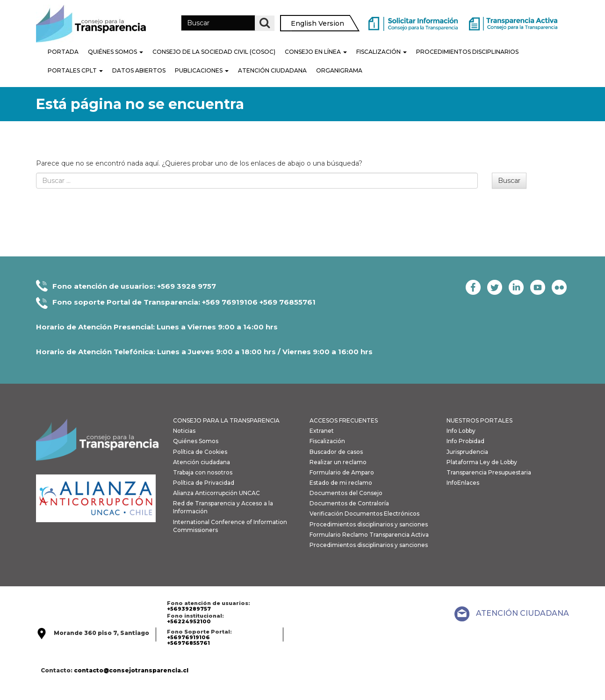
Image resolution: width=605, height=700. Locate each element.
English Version (317, 23)
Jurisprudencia (467, 452)
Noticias (184, 431)
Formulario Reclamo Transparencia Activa (369, 535)
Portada (63, 52)
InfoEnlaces (463, 483)
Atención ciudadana (202, 462)
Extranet (322, 431)
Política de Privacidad (204, 483)
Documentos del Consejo (346, 493)
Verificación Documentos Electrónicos (364, 514)
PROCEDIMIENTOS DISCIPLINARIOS (467, 52)
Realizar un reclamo (338, 462)
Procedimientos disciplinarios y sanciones (369, 524)
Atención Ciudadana (272, 70)
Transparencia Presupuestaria (489, 472)
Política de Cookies (200, 452)
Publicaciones (202, 70)
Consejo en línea (316, 52)
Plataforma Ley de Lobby (482, 462)
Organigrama (339, 70)
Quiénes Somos (115, 52)
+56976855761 (188, 643)
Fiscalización (382, 52)
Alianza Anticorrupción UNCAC (216, 493)
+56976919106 (188, 637)
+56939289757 (189, 609)
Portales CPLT (75, 70)
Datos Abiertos (139, 70)
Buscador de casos (336, 452)
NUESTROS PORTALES (479, 420)
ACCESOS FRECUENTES (344, 420)
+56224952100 (189, 621)
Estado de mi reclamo (341, 483)
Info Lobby (461, 431)
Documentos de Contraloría (349, 503)
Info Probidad (465, 441)
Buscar (509, 181)
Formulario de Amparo (342, 472)
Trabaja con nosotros (203, 472)
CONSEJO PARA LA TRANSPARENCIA (226, 420)
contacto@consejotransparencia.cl (131, 670)
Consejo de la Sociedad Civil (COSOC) (214, 52)
